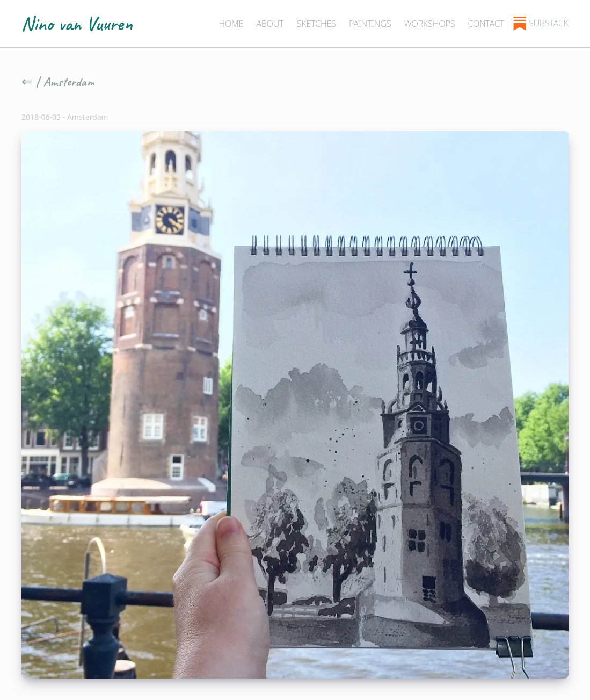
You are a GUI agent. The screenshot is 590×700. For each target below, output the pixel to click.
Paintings (370, 24)
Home (231, 24)
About (270, 24)
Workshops (430, 24)
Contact (486, 24)
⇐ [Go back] (27, 82)
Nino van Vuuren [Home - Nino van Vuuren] (77, 24)
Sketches (316, 24)
